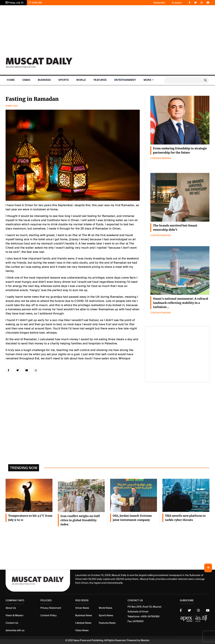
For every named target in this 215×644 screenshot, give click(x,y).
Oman (26, 80)
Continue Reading (161, 159)
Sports (64, 80)
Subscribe (159, 3)
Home (11, 80)
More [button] (147, 80)
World (81, 80)
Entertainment (125, 80)
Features (100, 80)
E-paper (177, 3)
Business (44, 80)
